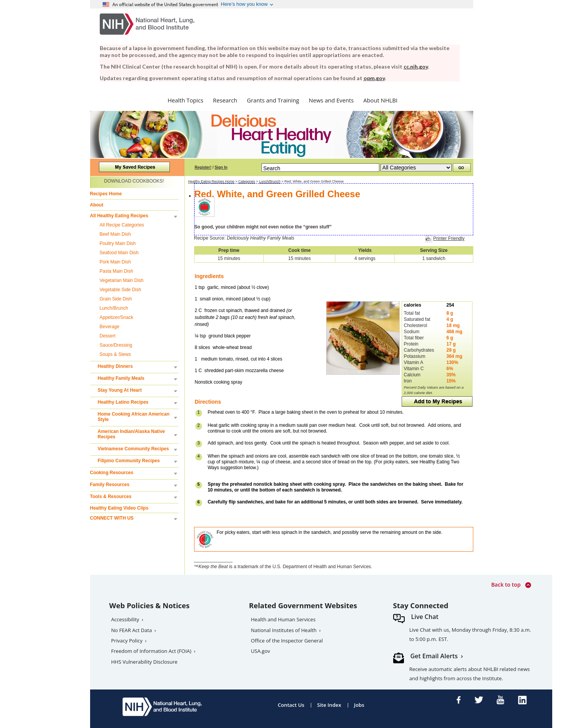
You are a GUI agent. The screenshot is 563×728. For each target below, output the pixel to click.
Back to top (511, 585)
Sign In (221, 167)
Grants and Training (273, 100)
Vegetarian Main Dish (122, 280)
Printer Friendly (449, 238)
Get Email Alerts (434, 656)
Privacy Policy (127, 641)
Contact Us (291, 705)
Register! (203, 167)
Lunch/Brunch (114, 308)
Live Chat (425, 617)
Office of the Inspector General (287, 641)
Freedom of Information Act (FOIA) (151, 651)
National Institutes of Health (284, 630)
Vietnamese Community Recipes (133, 449)
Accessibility (125, 619)
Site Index (329, 705)
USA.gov (261, 651)
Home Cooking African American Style (134, 417)
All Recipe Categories (122, 225)
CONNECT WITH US (112, 518)
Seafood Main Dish (119, 253)
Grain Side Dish (116, 299)
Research (225, 100)
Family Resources (110, 485)
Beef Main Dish (115, 234)
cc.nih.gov (416, 66)
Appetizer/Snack (116, 317)
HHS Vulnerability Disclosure (144, 662)
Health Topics (185, 100)
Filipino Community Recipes (129, 461)
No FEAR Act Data (132, 630)
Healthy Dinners (115, 366)
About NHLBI (381, 100)
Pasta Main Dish (116, 271)
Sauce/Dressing (116, 345)
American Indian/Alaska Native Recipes (132, 434)
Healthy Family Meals (121, 378)
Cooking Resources (112, 473)
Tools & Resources (111, 497)
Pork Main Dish (115, 262)
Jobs (359, 705)
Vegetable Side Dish (121, 290)
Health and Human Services (283, 619)
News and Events (331, 100)
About (97, 205)
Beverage (110, 327)
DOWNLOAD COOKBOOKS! (134, 181)
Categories (247, 181)
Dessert (108, 336)
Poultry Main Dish (118, 243)
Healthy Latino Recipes (123, 402)
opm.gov (374, 78)
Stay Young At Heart (120, 390)
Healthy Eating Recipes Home (211, 181)
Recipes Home (106, 194)
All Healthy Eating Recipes (119, 216)
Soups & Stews (115, 354)
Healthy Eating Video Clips (119, 508)
